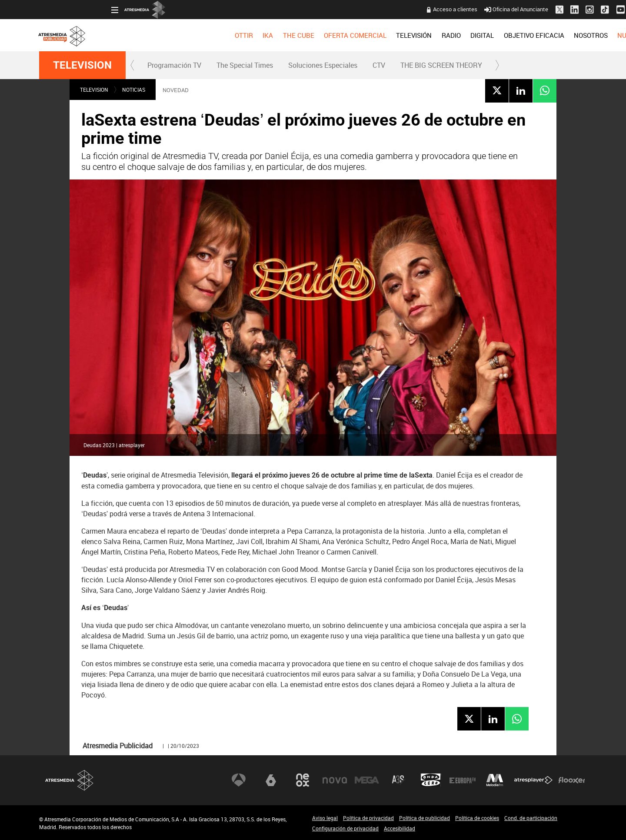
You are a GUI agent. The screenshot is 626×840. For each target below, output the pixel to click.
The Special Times (245, 65)
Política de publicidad (425, 818)
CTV (379, 65)
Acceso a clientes (383, 9)
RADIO (379, 35)
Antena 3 (239, 780)
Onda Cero (431, 780)
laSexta (271, 780)
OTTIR (171, 35)
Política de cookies (477, 818)
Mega (367, 780)
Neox (303, 780)
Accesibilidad (400, 828)
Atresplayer (533, 780)
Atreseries (399, 780)
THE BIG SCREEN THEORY (441, 65)
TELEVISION (82, 65)
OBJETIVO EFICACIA (461, 35)
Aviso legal (325, 818)
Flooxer (572, 780)
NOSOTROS (518, 35)
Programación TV (174, 65)
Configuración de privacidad (345, 828)
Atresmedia (70, 780)
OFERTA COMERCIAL (283, 35)
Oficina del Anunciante (444, 9)
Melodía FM (495, 780)
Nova (335, 780)
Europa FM (463, 780)
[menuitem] (171, 35)
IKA (196, 35)
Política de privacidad (368, 818)
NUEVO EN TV (566, 35)
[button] (133, 65)
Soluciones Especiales (323, 65)
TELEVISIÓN (342, 35)
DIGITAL (410, 35)
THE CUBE (226, 35)
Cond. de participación (531, 818)
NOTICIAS (134, 90)
